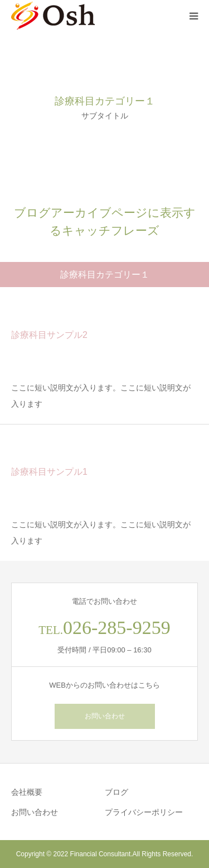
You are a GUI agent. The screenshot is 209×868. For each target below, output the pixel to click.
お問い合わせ (105, 716)
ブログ (116, 792)
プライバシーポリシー (144, 812)
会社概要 (27, 792)
